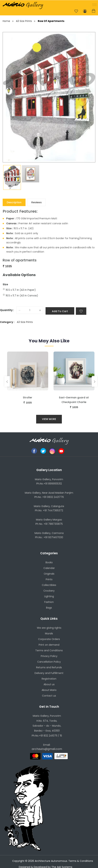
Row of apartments (51, 21)
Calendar (49, 568)
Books (49, 562)
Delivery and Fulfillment (49, 673)
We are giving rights (49, 628)
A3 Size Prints (26, 21)
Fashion (49, 602)
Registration (49, 679)
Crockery (49, 591)
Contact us (49, 696)
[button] (94, 4)
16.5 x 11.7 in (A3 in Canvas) (22, 296)
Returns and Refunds (49, 668)
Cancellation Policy (49, 662)
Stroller (28, 398)
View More (49, 419)
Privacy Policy (49, 656)
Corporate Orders (49, 639)
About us (49, 685)
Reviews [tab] (37, 202)
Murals (49, 634)
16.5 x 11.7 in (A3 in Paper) (21, 290)
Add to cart (60, 311)
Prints (49, 579)
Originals (49, 574)
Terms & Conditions (81, 861)
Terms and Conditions (49, 651)
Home (8, 21)
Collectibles (49, 585)
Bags (49, 608)
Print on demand (49, 645)
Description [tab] (14, 202)
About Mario (49, 690)
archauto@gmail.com (47, 749)
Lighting (49, 596)
